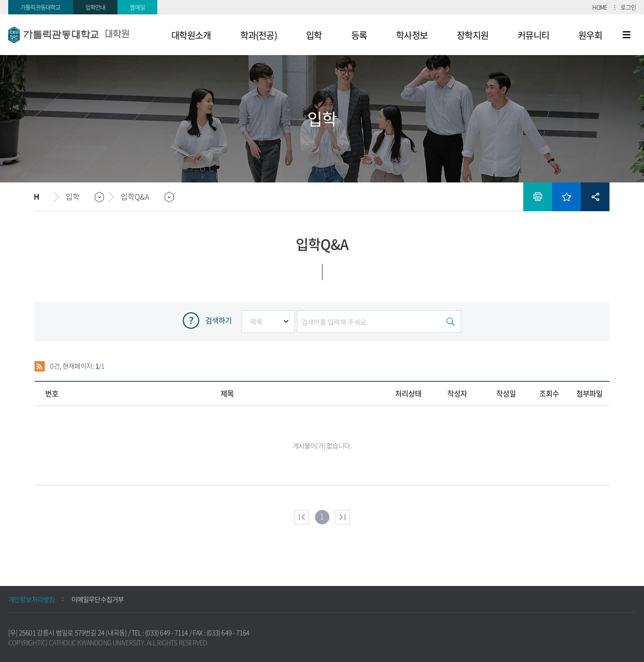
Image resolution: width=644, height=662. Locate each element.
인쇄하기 (538, 197)
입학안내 (95, 7)
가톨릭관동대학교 (41, 7)
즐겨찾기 (566, 197)
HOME (600, 7)
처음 (302, 517)
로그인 (628, 7)
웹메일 (137, 7)
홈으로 (44, 197)
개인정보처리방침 (32, 599)
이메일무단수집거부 (98, 599)
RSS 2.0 (40, 366)
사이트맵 (627, 35)
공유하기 (595, 197)
